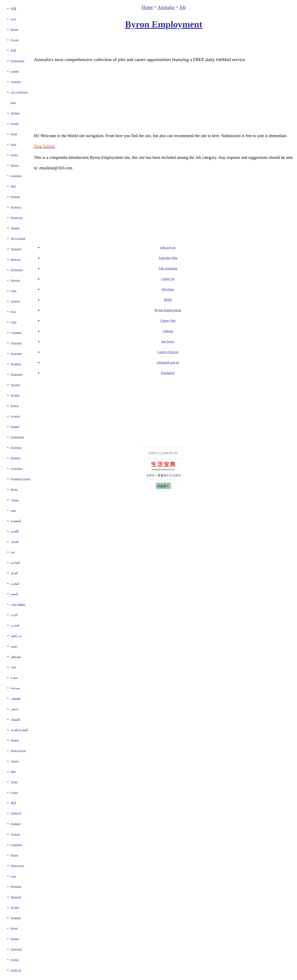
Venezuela (16, 343)
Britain (14, 29)
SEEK (168, 300)
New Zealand (18, 238)
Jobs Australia (168, 268)
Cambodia (16, 845)
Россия (15, 40)
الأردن (14, 615)
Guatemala (16, 374)
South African (18, 751)
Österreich (16, 949)
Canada (15, 71)
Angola (15, 761)
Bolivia (15, 406)
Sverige (15, 960)
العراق (14, 573)
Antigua (15, 113)
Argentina (16, 176)
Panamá (15, 427)
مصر (13, 510)
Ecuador (15, 395)
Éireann (15, 939)
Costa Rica (17, 468)
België (14, 928)
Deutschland (17, 61)
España (15, 123)
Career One (168, 321)
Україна (15, 228)
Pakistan (15, 280)
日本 (13, 50)
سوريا (14, 677)
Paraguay (16, 458)
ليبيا (13, 552)
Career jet (168, 279)
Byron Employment (164, 24)
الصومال (15, 719)
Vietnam (15, 834)
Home (147, 7)
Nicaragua (16, 353)
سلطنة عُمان (18, 604)
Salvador (15, 385)
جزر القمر (16, 636)
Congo (14, 792)
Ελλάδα (15, 907)
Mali (13, 771)
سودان (15, 500)
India (13, 144)
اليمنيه (14, 594)
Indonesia (16, 897)
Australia (16, 82)
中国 (13, 8)
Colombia (16, 332)
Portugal (15, 197)
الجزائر (15, 542)
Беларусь (16, 207)
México (15, 165)
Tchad (14, 782)
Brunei (14, 855)
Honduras (16, 364)
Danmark (16, 918)
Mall (13, 186)
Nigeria (15, 740)
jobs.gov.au (168, 247)
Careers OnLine (168, 352)
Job (182, 7)
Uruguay (15, 416)
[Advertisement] (164, 43)
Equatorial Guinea (21, 479)
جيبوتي (15, 709)
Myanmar (16, 886)
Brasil (14, 134)
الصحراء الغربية (19, 730)
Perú (13, 312)
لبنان (13, 667)
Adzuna (168, 331)
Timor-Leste (17, 866)
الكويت (15, 531)
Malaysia (16, 259)
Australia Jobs (168, 258)
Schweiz (15, 301)
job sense (168, 289)
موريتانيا (15, 688)
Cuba (13, 291)
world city (16, 970)
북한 (13, 803)
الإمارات (15, 562)
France (14, 155)
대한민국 (16, 813)
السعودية (16, 521)
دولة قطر (16, 657)
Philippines (17, 270)
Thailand (15, 824)
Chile (14, 322)
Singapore (16, 249)
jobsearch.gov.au (168, 362)
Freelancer (168, 373)
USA (13, 19)
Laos (13, 876)
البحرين (15, 625)
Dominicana (17, 437)
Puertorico (16, 447)
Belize (14, 489)
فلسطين (16, 698)
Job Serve (168, 341)
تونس (14, 646)
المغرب (15, 583)
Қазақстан (17, 218)
